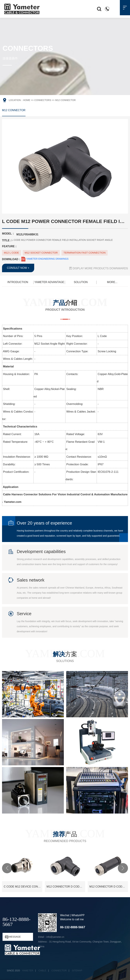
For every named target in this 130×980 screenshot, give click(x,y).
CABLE (42, 970)
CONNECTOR (59, 970)
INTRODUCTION (18, 282)
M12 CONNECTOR (14, 110)
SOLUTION (81, 282)
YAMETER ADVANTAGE (49, 282)
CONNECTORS (43, 100)
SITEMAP (77, 970)
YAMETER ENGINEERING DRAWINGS (45, 259)
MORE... (112, 282)
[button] (7, 868)
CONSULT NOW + (18, 268)
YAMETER (28, 970)
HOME (27, 100)
